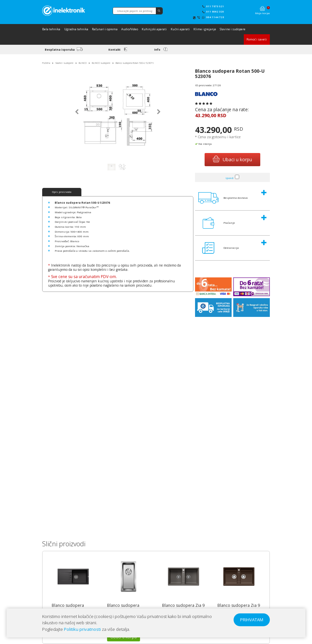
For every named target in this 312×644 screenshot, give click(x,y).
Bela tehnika (51, 29)
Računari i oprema (105, 29)
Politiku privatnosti (82, 629)
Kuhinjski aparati (154, 29)
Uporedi (229, 178)
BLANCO (83, 63)
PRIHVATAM (252, 620)
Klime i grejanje (205, 29)
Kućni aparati (180, 29)
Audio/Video (130, 29)
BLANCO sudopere (101, 63)
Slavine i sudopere (233, 29)
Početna (46, 63)
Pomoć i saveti (257, 39)
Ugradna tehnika (76, 29)
